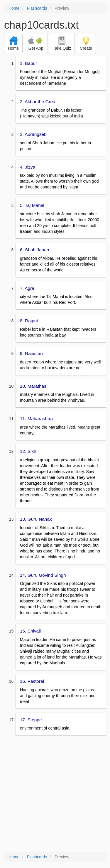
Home (14, 8)
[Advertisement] (55, 794)
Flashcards (37, 8)
